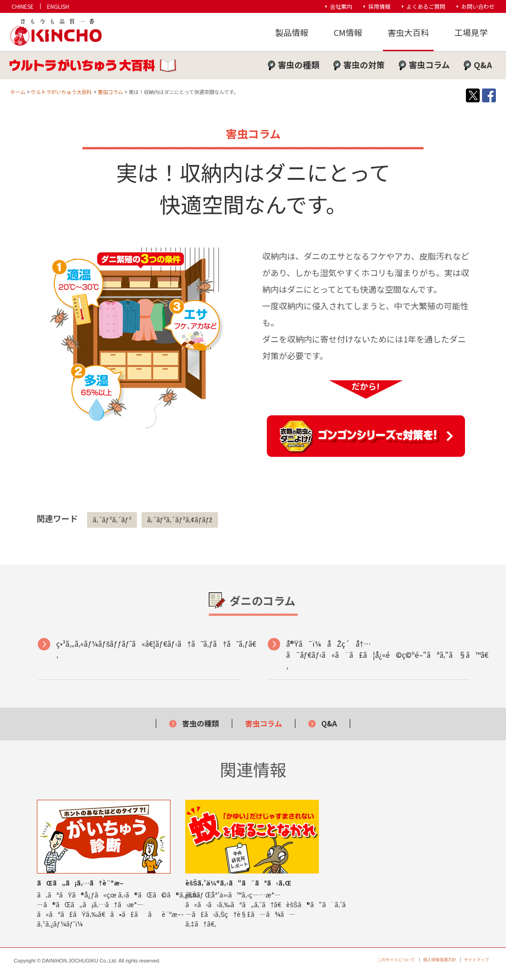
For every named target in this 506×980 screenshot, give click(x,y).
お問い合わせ (478, 6)
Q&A (483, 65)
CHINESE (23, 6)
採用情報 (379, 6)
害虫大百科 (408, 32)
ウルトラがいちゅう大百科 (61, 92)
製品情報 (292, 32)
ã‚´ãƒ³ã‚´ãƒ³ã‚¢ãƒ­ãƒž (180, 520)
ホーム (18, 92)
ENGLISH (58, 6)
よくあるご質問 (426, 6)
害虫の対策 (364, 65)
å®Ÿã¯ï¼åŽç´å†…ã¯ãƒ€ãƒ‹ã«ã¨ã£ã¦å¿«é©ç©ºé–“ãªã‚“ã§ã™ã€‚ (378, 655)
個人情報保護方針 (440, 960)
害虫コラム (429, 65)
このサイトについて (396, 960)
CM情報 (348, 32)
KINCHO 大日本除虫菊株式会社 (56, 32)
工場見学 (471, 32)
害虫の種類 (299, 65)
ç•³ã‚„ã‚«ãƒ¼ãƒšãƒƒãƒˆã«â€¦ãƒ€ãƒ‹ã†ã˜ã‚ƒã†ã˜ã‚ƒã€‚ (148, 649)
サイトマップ (477, 960)
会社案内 (341, 6)
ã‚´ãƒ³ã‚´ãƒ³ (112, 520)
